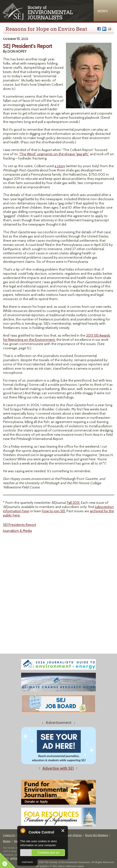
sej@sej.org (16, 858)
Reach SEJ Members (97, 835)
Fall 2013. (74, 503)
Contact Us (9, 835)
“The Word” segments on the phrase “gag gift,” (54, 154)
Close (63, 831)
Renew (7, 841)
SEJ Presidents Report (20, 525)
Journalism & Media (17, 531)
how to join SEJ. (54, 511)
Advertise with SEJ (58, 768)
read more (27, 862)
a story (60, 166)
